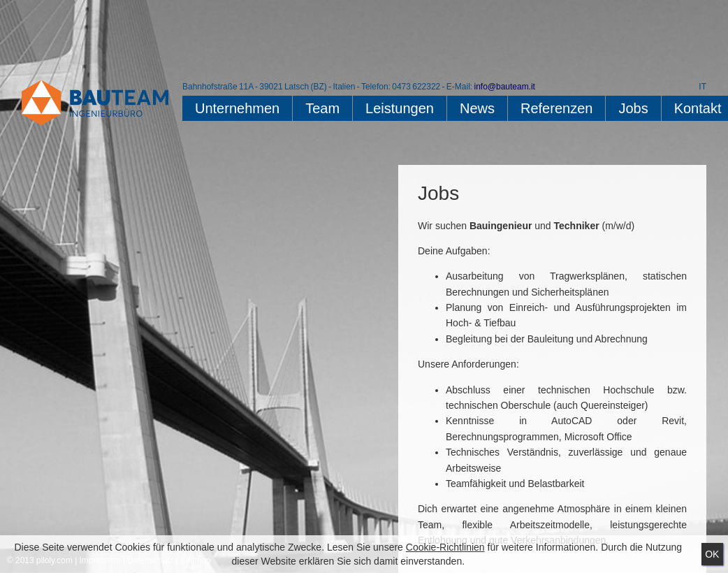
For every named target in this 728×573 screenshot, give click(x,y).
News (477, 108)
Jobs (633, 108)
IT (702, 87)
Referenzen (556, 108)
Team (322, 108)
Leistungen (400, 108)
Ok (712, 554)
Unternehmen (237, 108)
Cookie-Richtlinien (445, 547)
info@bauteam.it (504, 87)
